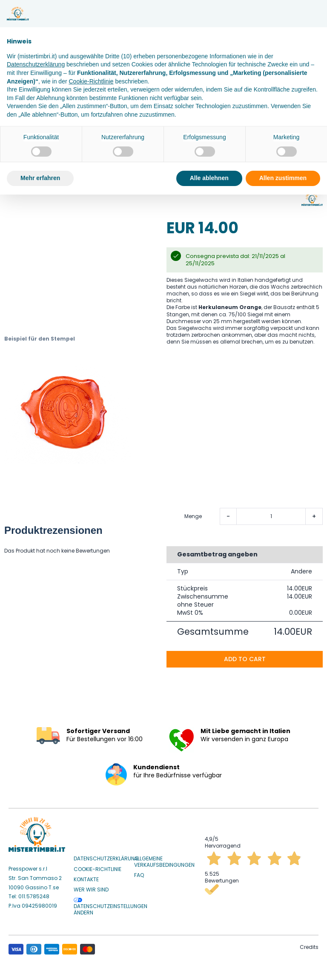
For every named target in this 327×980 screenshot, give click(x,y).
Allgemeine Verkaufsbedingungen (164, 860)
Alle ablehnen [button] (209, 178)
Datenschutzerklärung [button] (36, 64)
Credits (309, 945)
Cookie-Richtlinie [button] (91, 81)
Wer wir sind (91, 888)
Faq (139, 873)
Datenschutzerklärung (106, 857)
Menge (193, 514)
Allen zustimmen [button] (283, 178)
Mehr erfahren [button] (40, 178)
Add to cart (245, 657)
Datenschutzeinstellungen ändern (110, 905)
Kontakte (86, 877)
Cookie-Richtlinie (98, 867)
